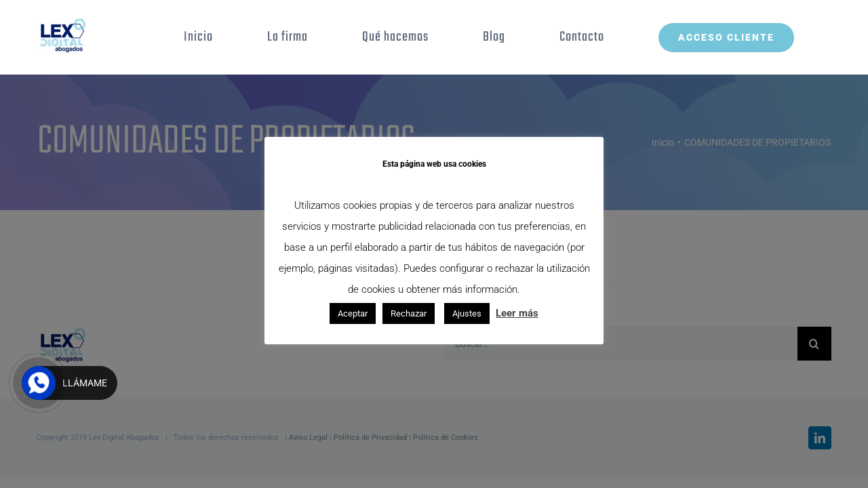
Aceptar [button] (353, 313)
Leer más (517, 313)
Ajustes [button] (467, 313)
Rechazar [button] (409, 313)
